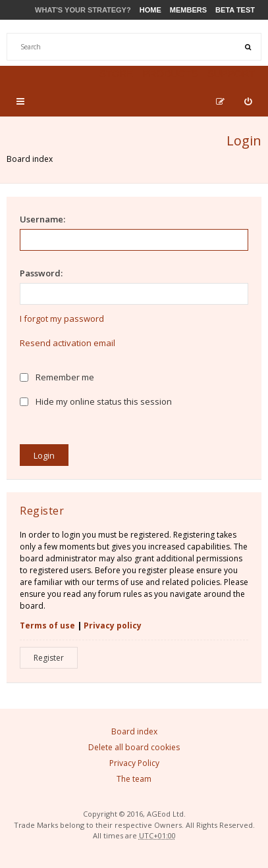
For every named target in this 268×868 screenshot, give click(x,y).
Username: (42, 219)
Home (150, 10)
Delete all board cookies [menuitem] (134, 747)
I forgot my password (62, 319)
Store (116, 73)
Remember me (57, 377)
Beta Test (235, 10)
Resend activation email (67, 343)
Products (170, 73)
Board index (30, 159)
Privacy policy (113, 625)
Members (188, 10)
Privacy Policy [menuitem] (134, 763)
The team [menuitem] (134, 779)
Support (231, 73)
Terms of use (47, 625)
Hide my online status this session (96, 401)
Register (49, 658)
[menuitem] (248, 101)
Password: (41, 273)
